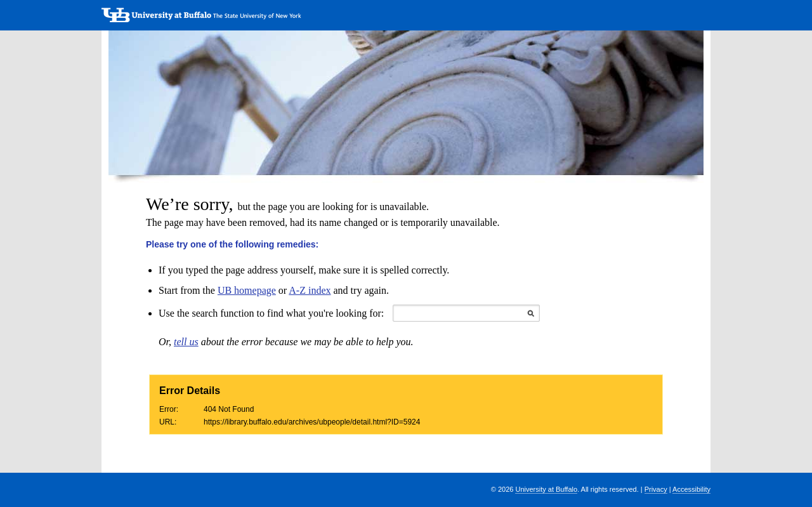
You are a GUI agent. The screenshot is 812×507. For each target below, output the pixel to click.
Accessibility (691, 489)
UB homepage (247, 290)
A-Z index (310, 290)
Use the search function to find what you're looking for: (271, 313)
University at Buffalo (546, 489)
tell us (186, 342)
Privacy (656, 489)
